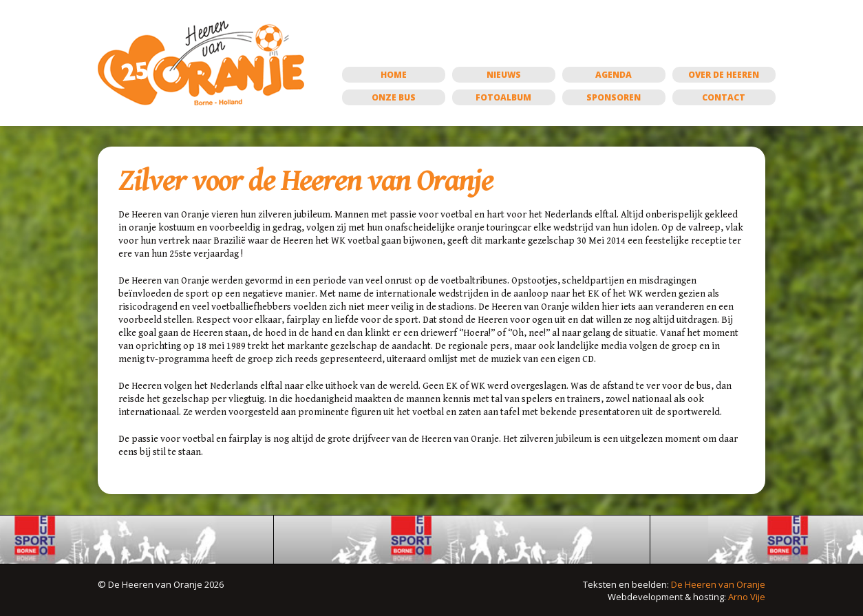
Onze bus (394, 97)
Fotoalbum (503, 97)
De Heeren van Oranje (718, 584)
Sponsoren (614, 97)
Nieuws (504, 75)
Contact (724, 97)
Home (394, 75)
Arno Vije (747, 597)
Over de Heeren (724, 75)
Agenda (614, 75)
